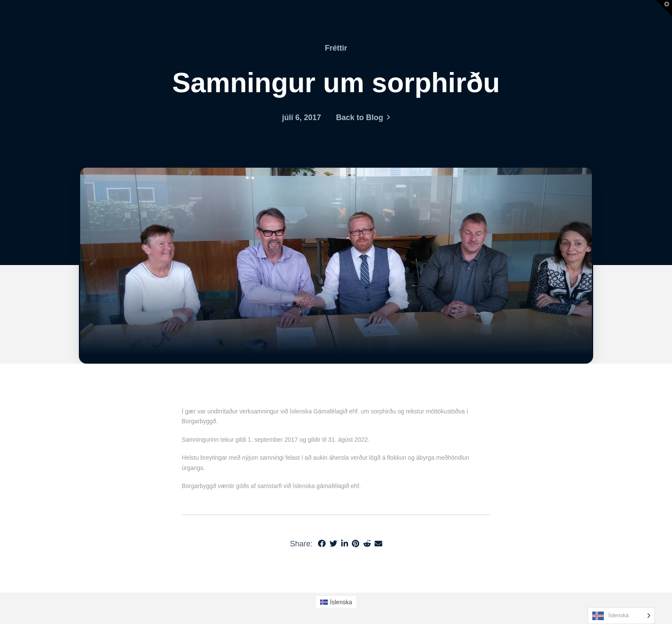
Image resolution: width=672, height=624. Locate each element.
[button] (664, 8)
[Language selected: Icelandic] (621, 616)
